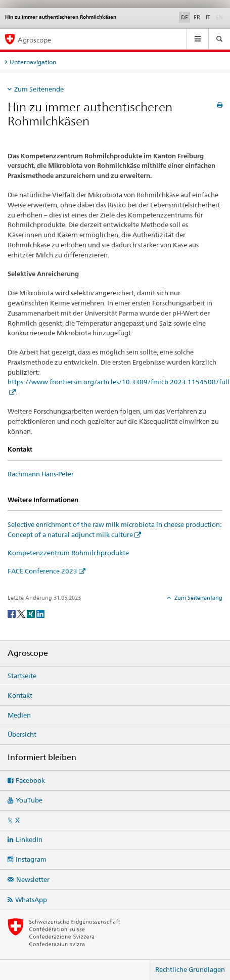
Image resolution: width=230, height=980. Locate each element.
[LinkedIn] (40, 613)
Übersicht (22, 734)
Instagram (31, 859)
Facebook (30, 780)
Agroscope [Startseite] (35, 40)
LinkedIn (29, 839)
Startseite (22, 676)
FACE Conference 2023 (42, 571)
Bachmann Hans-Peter (41, 474)
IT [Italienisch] (208, 17)
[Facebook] (12, 613)
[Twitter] (22, 613)
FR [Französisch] (197, 17)
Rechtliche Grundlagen (190, 969)
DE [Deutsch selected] (185, 17)
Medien (19, 715)
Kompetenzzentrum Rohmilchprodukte (68, 553)
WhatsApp (31, 900)
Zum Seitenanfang (198, 598)
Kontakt (20, 695)
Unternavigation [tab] (33, 62)
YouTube (29, 800)
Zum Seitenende (39, 89)
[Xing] (32, 613)
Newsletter (33, 879)
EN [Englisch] (220, 17)
